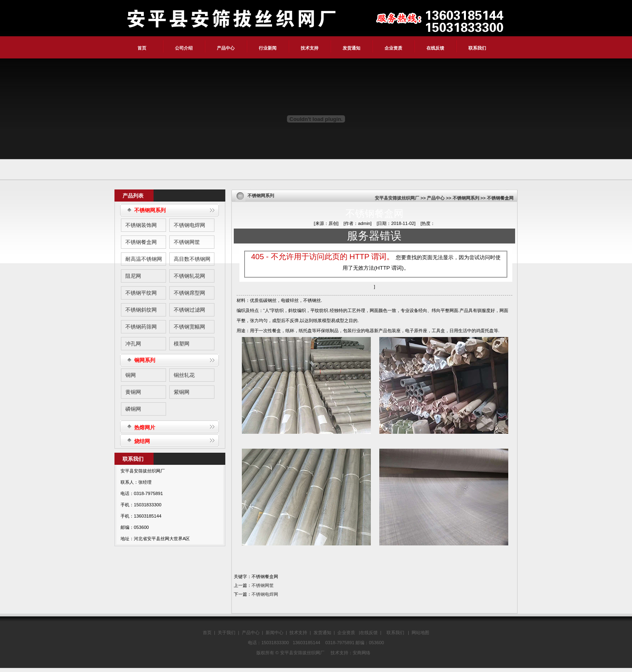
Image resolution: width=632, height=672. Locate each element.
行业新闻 (268, 48)
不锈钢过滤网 (189, 310)
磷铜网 (133, 409)
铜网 (131, 375)
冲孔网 (133, 344)
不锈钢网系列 (150, 210)
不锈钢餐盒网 (141, 242)
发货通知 (351, 48)
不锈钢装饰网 (141, 225)
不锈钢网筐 (187, 242)
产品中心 (226, 48)
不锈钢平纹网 (141, 293)
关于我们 (227, 632)
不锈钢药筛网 (141, 327)
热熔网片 (145, 428)
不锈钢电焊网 (189, 225)
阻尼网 (133, 276)
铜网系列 (145, 360)
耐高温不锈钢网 (144, 259)
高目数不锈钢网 (192, 259)
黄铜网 (133, 392)
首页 (142, 48)
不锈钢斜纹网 (141, 310)
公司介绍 (184, 48)
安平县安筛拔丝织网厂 (397, 198)
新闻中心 (274, 632)
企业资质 (393, 48)
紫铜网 (182, 392)
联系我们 (477, 48)
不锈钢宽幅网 (189, 327)
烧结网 (142, 441)
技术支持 (310, 48)
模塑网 (182, 344)
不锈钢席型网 (189, 293)
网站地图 (420, 632)
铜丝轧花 (184, 375)
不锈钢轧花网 (189, 276)
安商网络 (362, 653)
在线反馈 (435, 48)
